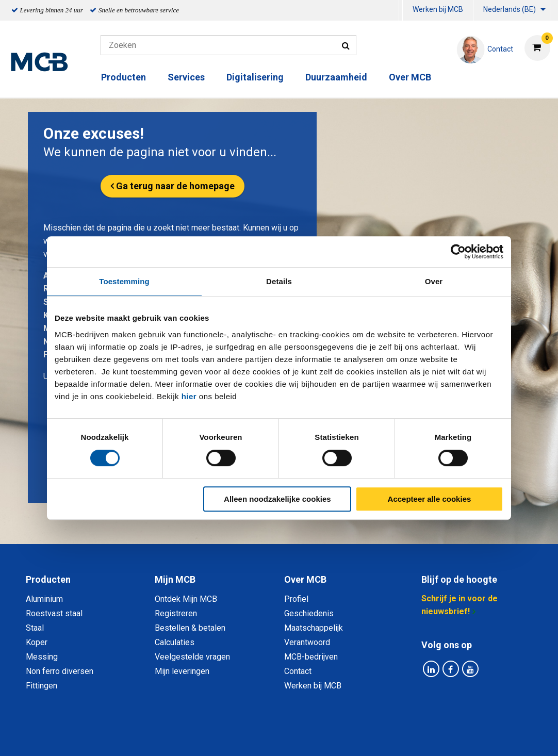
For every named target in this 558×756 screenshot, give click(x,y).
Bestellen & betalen (190, 628)
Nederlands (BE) (510, 9)
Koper (37, 642)
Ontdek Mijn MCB (186, 599)
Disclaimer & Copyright (425, 737)
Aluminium (44, 599)
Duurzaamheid (336, 77)
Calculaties (175, 642)
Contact (298, 671)
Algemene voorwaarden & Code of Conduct (292, 737)
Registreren (176, 613)
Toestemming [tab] (124, 281)
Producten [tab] (48, 579)
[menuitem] (401, 11)
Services (186, 77)
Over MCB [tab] (305, 579)
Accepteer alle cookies (430, 499)
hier (189, 396)
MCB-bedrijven (311, 657)
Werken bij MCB (438, 9)
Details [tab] (279, 281)
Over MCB (410, 77)
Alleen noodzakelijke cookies (277, 499)
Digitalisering (255, 77)
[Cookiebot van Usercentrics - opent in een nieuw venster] (458, 252)
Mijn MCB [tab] (175, 579)
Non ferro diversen (60, 671)
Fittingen (42, 686)
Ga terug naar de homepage (175, 186)
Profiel (296, 599)
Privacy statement (168, 737)
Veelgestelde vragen (192, 657)
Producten (124, 77)
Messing (42, 657)
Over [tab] (434, 281)
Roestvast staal (54, 613)
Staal (35, 628)
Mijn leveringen (182, 671)
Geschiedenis (309, 613)
